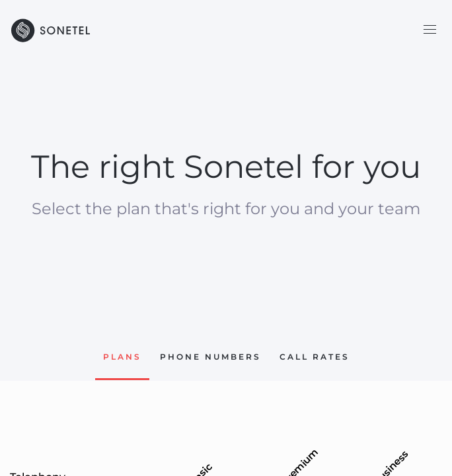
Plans (122, 357)
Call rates (315, 357)
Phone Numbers (210, 357)
